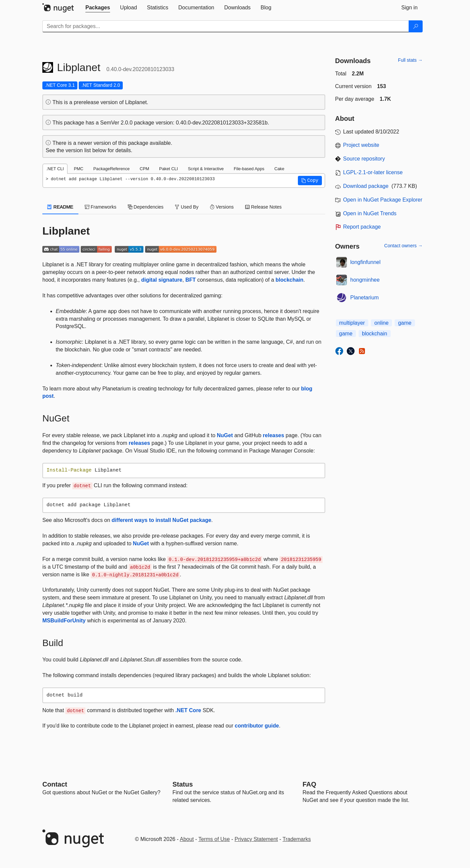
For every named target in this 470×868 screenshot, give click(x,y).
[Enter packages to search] (226, 26)
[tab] (98, 8)
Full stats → (410, 60)
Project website (361, 145)
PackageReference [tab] (112, 169)
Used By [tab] (187, 207)
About (187, 839)
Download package (366, 186)
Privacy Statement (256, 839)
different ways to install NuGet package (162, 520)
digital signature (162, 280)
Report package (362, 227)
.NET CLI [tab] (55, 169)
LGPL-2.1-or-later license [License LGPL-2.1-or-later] (373, 172)
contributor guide (257, 726)
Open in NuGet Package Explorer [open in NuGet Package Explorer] (383, 200)
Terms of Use (214, 839)
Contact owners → (403, 246)
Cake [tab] (279, 169)
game (405, 323)
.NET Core (188, 710)
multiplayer (352, 323)
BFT (191, 280)
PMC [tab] (78, 169)
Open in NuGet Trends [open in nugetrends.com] (370, 213)
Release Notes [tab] (264, 207)
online (381, 323)
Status (183, 784)
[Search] (416, 26)
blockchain (290, 280)
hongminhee (365, 280)
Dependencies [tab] (146, 207)
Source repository (364, 159)
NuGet (225, 435)
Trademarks (297, 839)
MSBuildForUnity (64, 621)
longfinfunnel (365, 262)
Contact (55, 784)
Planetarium (364, 298)
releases (274, 435)
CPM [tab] (144, 169)
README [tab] (60, 207)
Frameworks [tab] (101, 207)
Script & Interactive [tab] (206, 169)
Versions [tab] (222, 207)
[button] (310, 181)
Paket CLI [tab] (168, 169)
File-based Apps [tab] (249, 169)
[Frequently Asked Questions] (309, 784)
